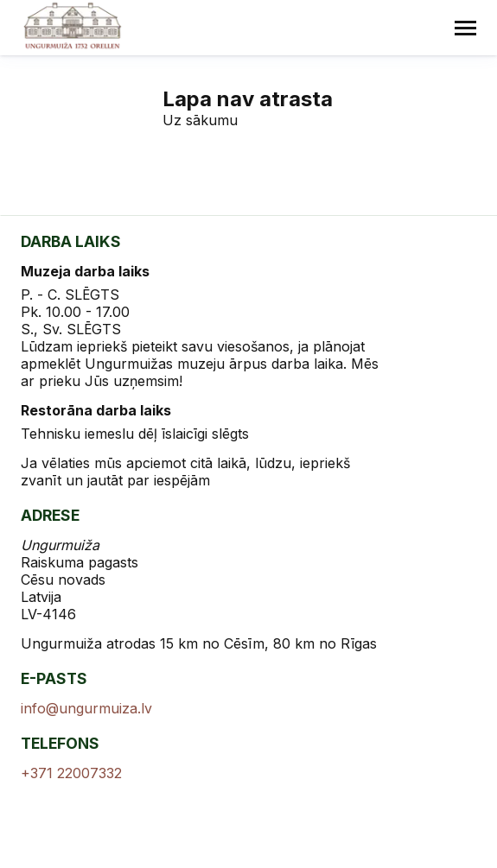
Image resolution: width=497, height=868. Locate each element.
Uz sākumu (200, 120)
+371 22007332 (71, 773)
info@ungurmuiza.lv (86, 708)
